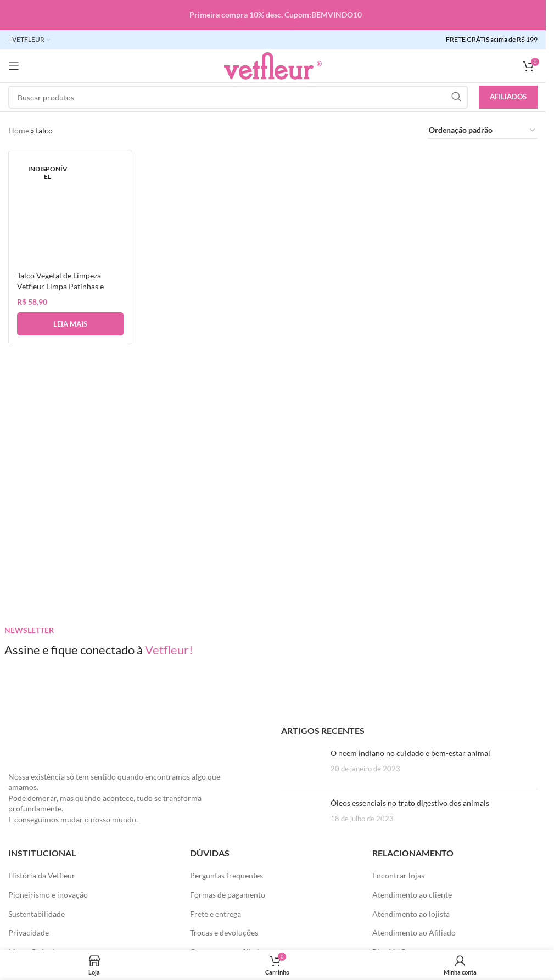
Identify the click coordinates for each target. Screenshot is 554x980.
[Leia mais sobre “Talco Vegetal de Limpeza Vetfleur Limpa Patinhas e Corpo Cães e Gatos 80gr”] (70, 324)
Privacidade (29, 933)
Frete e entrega (216, 914)
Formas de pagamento (228, 895)
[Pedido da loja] (483, 131)
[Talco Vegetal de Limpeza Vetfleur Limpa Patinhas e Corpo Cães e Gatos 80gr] (70, 212)
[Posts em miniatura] (302, 764)
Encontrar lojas (398, 875)
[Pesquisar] (238, 97)
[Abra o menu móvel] (14, 66)
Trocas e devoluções (224, 933)
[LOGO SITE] (273, 65)
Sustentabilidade (37, 914)
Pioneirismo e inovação (48, 895)
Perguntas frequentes (226, 875)
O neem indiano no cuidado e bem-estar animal (410, 753)
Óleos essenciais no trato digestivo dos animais (410, 803)
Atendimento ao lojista (411, 914)
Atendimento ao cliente (412, 895)
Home (19, 130)
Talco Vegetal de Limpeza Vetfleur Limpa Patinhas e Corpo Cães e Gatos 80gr (60, 286)
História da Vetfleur (42, 875)
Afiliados (508, 97)
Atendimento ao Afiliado (414, 933)
